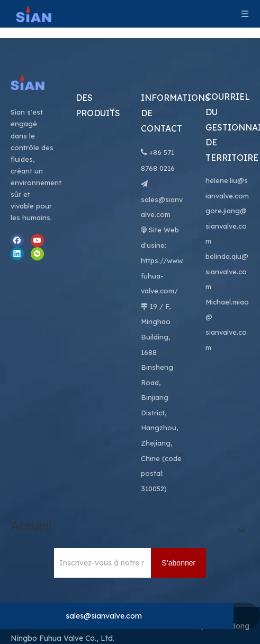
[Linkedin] (17, 226)
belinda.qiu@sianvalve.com (227, 244)
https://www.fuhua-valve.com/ (162, 248)
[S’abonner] (178, 535)
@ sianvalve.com (226, 304)
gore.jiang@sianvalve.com (226, 198)
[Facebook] (17, 213)
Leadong (233, 598)
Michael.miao (227, 274)
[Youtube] (37, 213)
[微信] (37, 226)
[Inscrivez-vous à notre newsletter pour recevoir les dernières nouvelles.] (99, 535)
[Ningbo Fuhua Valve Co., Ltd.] (33, 55)
